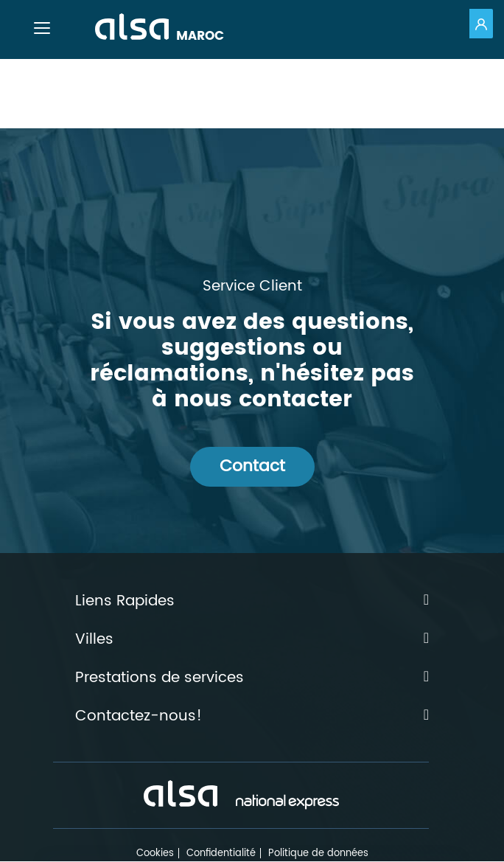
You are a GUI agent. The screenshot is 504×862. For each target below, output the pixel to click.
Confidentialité (221, 854)
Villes (252, 640)
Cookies (155, 854)
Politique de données (318, 854)
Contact (252, 466)
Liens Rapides (252, 602)
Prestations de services (252, 678)
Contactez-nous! (252, 717)
